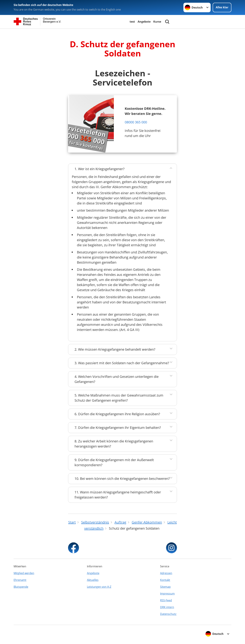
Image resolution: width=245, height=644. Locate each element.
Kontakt (165, 580)
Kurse (157, 22)
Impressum (167, 594)
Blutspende (21, 587)
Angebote (144, 22)
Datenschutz (168, 614)
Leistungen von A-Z (99, 587)
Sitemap (165, 587)
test (132, 22)
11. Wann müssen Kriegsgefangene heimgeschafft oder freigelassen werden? (118, 495)
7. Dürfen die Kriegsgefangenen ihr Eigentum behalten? (118, 428)
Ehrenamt (20, 580)
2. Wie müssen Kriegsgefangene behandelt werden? (115, 349)
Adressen (166, 573)
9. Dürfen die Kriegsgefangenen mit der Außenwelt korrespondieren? (114, 462)
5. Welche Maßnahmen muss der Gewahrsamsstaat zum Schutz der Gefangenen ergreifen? (119, 398)
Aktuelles (93, 580)
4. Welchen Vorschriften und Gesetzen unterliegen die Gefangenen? (117, 379)
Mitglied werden (24, 573)
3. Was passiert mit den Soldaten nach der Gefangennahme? (122, 363)
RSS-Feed (166, 600)
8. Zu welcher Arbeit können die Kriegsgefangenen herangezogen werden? (114, 444)
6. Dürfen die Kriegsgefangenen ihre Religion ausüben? (117, 414)
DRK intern (167, 607)
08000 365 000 (136, 122)
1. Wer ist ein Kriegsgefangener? (100, 169)
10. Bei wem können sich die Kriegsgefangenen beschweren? (122, 479)
